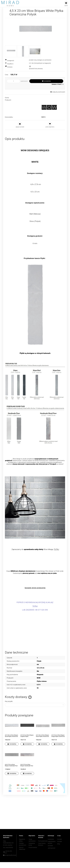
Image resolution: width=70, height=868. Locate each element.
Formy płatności (43, 841)
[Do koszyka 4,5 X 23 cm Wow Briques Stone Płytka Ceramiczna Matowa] (43, 744)
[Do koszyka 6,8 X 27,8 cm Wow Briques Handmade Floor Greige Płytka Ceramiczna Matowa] (12, 773)
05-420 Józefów (8, 845)
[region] (35, 815)
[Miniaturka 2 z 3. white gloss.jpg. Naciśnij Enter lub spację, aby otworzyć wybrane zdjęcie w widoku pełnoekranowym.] (23, 51)
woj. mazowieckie (8, 847)
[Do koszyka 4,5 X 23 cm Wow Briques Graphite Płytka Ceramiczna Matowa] (27, 744)
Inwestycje (51, 839)
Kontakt (60, 839)
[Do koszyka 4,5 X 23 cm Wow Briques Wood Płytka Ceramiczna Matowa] (12, 744)
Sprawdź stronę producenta (35, 588)
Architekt (50, 846)
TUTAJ (56, 549)
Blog (59, 844)
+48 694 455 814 (8, 852)
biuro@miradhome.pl (9, 855)
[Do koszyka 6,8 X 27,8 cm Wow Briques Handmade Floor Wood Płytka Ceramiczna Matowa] (27, 773)
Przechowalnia (33, 847)
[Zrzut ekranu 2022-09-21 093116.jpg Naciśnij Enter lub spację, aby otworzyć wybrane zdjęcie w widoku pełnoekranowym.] (35, 32)
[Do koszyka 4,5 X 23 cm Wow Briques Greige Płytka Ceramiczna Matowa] (58, 744)
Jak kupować (52, 848)
